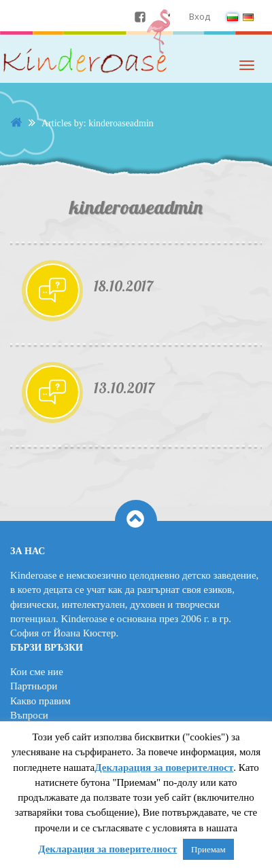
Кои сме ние (37, 672)
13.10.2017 (124, 388)
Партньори (34, 686)
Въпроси (29, 715)
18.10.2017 (123, 286)
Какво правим (40, 701)
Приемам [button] (208, 849)
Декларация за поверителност (164, 767)
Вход (200, 16)
